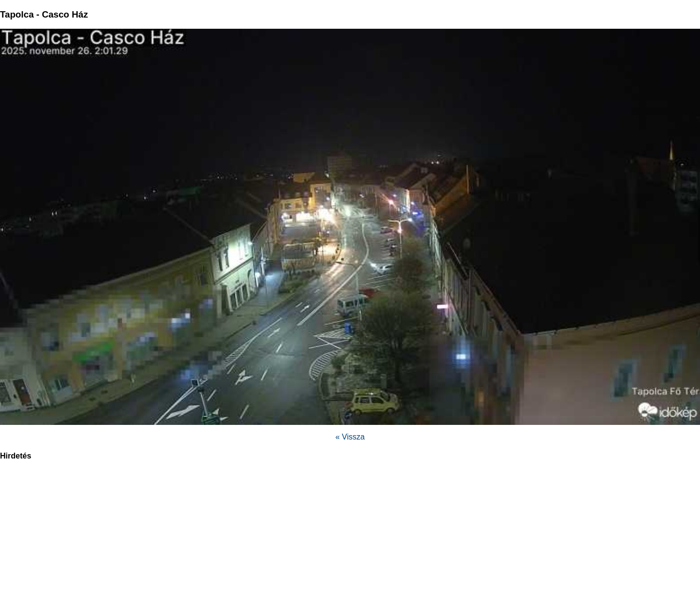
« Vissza (350, 437)
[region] (350, 532)
